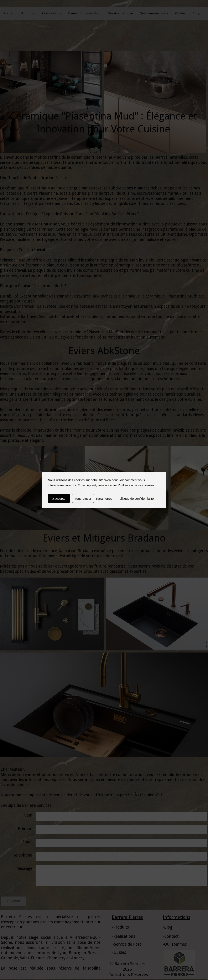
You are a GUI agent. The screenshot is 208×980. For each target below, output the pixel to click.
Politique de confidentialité (136, 498)
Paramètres (104, 498)
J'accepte (59, 498)
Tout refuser (83, 498)
